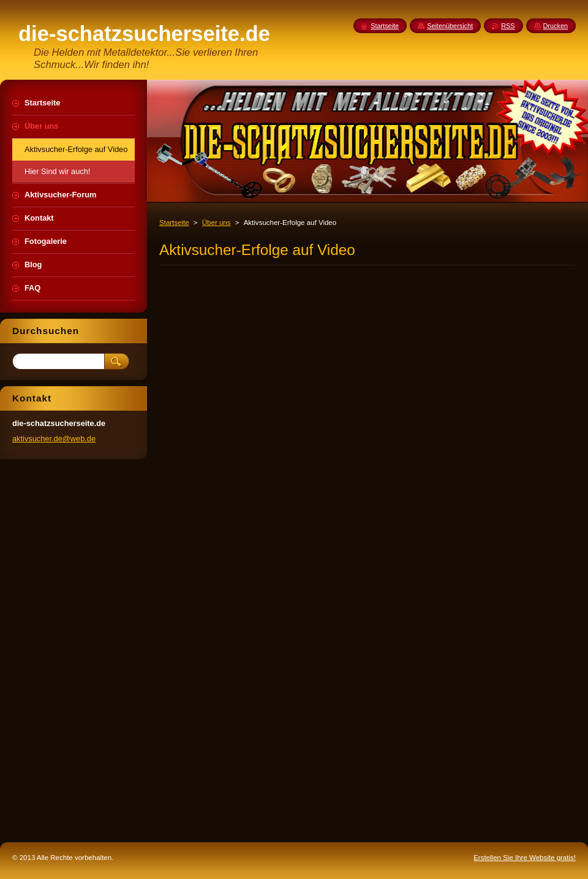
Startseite (174, 223)
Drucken (556, 26)
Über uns (217, 223)
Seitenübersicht (450, 26)
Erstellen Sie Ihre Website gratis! (525, 858)
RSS (508, 26)
